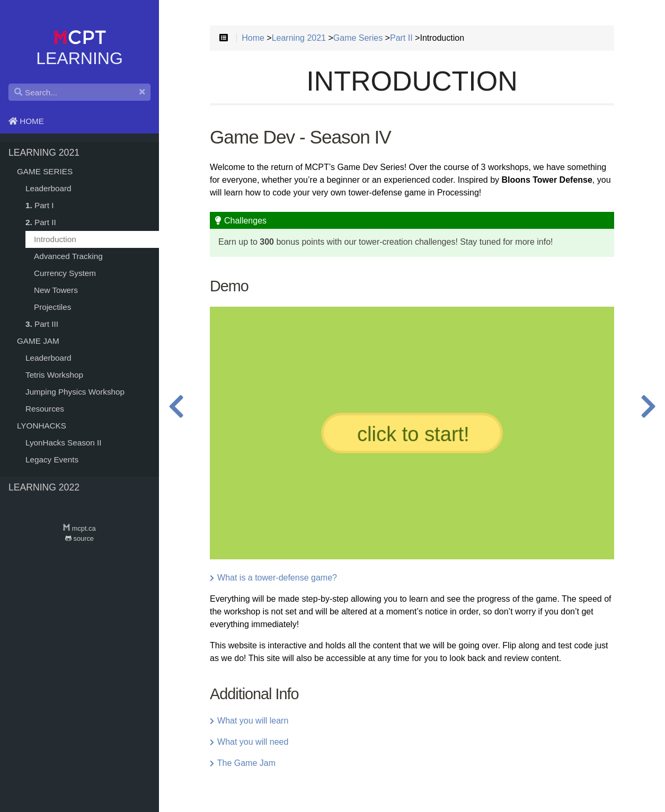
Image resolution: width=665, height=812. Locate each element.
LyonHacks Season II (64, 443)
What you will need (249, 742)
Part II (41, 222)
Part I (39, 205)
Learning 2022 (44, 487)
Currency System (65, 273)
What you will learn (249, 721)
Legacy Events (52, 459)
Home (26, 121)
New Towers (56, 290)
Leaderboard (48, 188)
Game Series (45, 171)
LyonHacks (42, 426)
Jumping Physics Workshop (75, 392)
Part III (42, 324)
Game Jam (38, 341)
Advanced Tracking (68, 256)
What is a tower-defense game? (273, 578)
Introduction (55, 239)
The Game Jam (243, 763)
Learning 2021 (44, 153)
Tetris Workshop (54, 375)
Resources (45, 409)
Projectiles (52, 307)
